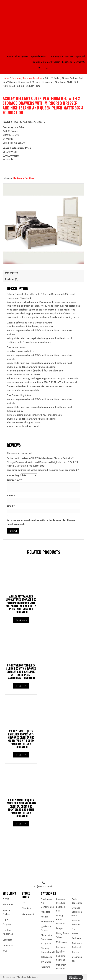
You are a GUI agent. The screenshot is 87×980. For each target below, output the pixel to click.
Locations (7, 940)
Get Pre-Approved (8, 932)
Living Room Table (62, 935)
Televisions (46, 957)
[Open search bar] (47, 68)
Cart (24, 903)
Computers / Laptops (46, 941)
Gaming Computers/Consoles (52, 950)
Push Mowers (76, 931)
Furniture (16, 78)
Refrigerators (48, 922)
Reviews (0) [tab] (12, 279)
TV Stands (46, 962)
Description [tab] (12, 273)
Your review (14, 480)
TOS (5, 951)
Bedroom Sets (61, 909)
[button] (27, 57)
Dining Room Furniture (61, 919)
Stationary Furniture (61, 967)
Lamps (59, 928)
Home (6, 78)
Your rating (14, 475)
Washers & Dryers (46, 929)
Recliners (76, 938)
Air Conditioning (47, 905)
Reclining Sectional (61, 958)
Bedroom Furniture (33, 78)
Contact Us (8, 946)
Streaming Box (77, 959)
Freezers (45, 912)
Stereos (75, 952)
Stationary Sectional (77, 945)
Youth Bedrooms (77, 901)
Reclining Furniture (61, 949)
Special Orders (6, 912)
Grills (74, 916)
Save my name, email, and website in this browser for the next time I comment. (42, 522)
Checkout (27, 908)
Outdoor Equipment (77, 910)
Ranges (44, 917)
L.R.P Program (7, 922)
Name (11, 496)
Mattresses (62, 942)
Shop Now (8, 905)
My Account (28, 914)
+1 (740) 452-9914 (44, 887)
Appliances (47, 899)
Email (11, 506)
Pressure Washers (76, 923)
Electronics (46, 935)
